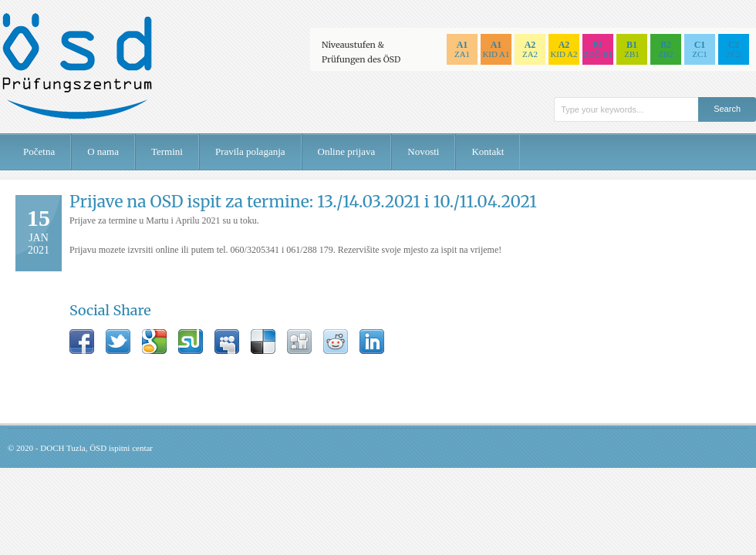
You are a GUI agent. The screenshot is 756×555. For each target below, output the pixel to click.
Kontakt (488, 151)
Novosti (423, 151)
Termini (167, 151)
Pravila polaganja (250, 151)
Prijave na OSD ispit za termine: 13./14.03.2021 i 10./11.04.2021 (303, 202)
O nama (103, 151)
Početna (39, 151)
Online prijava (347, 151)
